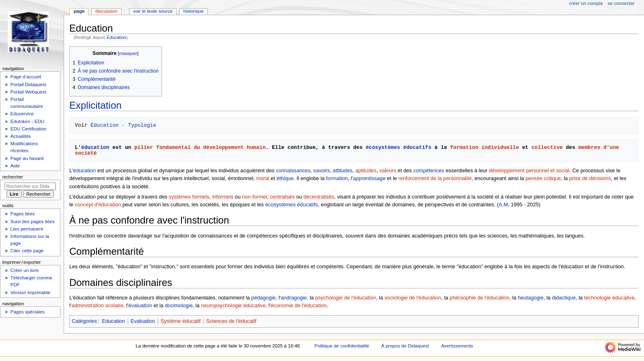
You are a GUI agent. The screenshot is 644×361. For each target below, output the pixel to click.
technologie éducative (609, 298)
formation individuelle (484, 147)
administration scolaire (97, 306)
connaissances (293, 171)
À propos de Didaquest (405, 346)
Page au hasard (27, 158)
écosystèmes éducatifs (398, 147)
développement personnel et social (529, 171)
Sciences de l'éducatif (231, 321)
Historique (193, 11)
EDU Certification (28, 129)
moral (263, 178)
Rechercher (13, 177)
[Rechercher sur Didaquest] (30, 186)
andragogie (294, 298)
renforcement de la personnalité (435, 178)
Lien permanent (27, 229)
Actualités (21, 136)
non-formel (254, 197)
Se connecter (621, 3)
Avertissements (457, 346)
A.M (503, 205)
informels (223, 197)
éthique (285, 178)
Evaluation (143, 321)
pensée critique (543, 178)
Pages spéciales (27, 312)
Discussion (106, 11)
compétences (429, 171)
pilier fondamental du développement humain (200, 147)
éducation (95, 147)
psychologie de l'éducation (345, 298)
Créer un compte (586, 3)
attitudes (343, 171)
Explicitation (95, 105)
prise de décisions (590, 178)
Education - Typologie (123, 125)
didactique (564, 298)
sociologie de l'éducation (413, 298)
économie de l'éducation (299, 306)
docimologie (179, 306)
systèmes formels (189, 197)
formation (337, 178)
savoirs (322, 171)
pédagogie (263, 298)
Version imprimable (30, 292)
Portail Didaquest (28, 85)
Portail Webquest (28, 92)
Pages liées (22, 214)
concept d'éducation (98, 205)
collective (547, 147)
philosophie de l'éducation (480, 298)
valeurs (388, 171)
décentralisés (319, 197)
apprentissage (369, 178)
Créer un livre (24, 270)
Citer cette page (27, 251)
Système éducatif (181, 321)
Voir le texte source (153, 11)
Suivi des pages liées (32, 222)
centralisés (282, 197)
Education (113, 321)
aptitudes (366, 171)
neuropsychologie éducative (233, 306)
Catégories (84, 321)
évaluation (140, 306)
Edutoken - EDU (27, 121)
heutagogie (531, 298)
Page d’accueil (26, 77)
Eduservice (22, 114)
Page (79, 11)
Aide (15, 166)
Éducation (116, 37)
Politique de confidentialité (342, 346)
